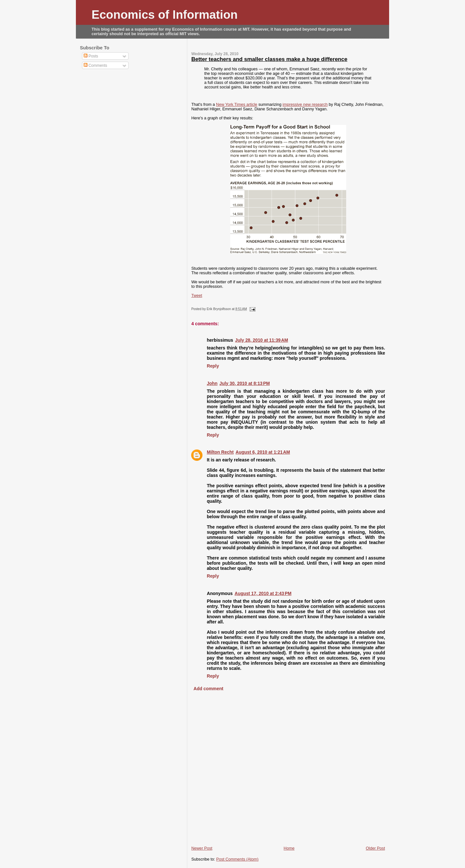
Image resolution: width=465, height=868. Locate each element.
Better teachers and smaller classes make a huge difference (269, 59)
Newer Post (202, 848)
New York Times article (237, 105)
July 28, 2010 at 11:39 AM (262, 340)
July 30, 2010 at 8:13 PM (245, 383)
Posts (91, 56)
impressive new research (305, 105)
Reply (213, 366)
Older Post (376, 848)
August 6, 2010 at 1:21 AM (263, 452)
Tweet (197, 296)
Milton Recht (220, 452)
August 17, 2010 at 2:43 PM (263, 593)
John (212, 383)
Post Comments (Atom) (238, 859)
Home (289, 848)
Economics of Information (165, 15)
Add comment (208, 689)
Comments (95, 66)
